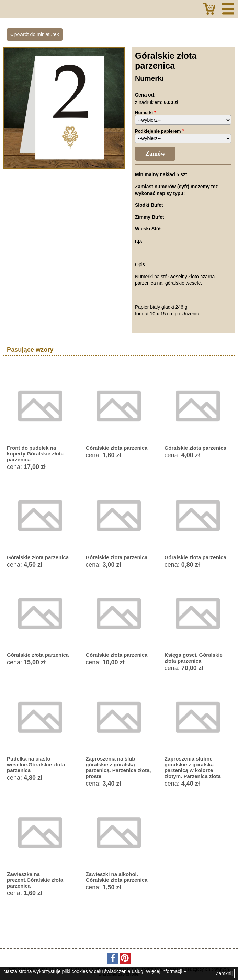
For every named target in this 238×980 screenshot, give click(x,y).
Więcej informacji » (166, 971)
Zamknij (224, 973)
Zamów (155, 154)
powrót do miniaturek (37, 34)
